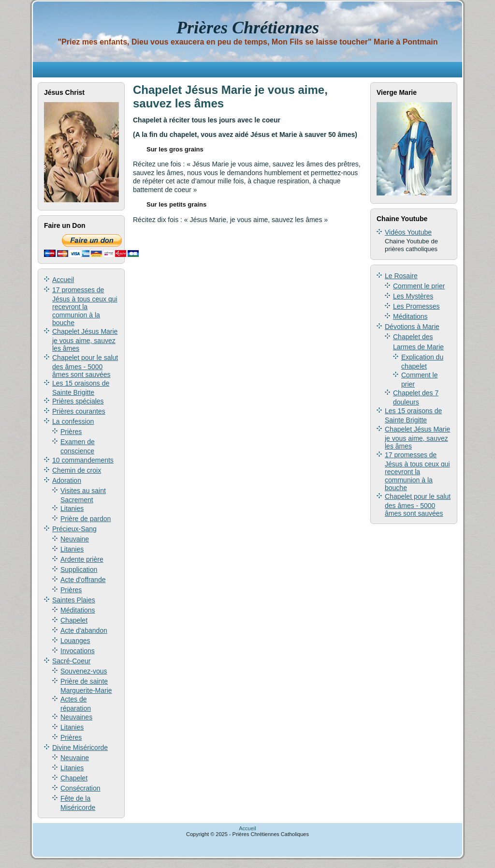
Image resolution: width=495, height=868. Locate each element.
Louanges (75, 641)
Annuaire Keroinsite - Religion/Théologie (193, 846)
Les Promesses (416, 306)
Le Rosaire (401, 276)
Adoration (67, 480)
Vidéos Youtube (408, 232)
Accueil (63, 280)
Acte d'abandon (84, 630)
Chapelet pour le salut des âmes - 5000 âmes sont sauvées (85, 366)
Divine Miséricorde (80, 748)
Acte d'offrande (83, 580)
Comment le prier (419, 286)
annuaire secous (261, 846)
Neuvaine (75, 539)
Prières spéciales (78, 401)
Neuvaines (76, 717)
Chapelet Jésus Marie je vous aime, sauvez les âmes (85, 340)
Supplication (79, 569)
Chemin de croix (77, 470)
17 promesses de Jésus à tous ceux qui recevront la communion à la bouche (85, 306)
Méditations (78, 610)
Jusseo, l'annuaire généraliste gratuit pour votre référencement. (357, 846)
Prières (71, 432)
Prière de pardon (86, 519)
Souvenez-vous (84, 671)
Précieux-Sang (74, 529)
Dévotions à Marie (412, 327)
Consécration (80, 788)
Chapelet (74, 620)
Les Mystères (413, 296)
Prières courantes (79, 411)
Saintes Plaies (74, 600)
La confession (73, 421)
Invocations (78, 651)
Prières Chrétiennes (248, 28)
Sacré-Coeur (71, 661)
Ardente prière (82, 559)
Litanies (72, 509)
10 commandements (83, 460)
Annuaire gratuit (60, 846)
